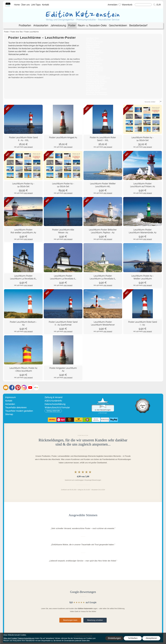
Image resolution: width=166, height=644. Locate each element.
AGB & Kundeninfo (53, 401)
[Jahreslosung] (58, 25)
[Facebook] (12, 388)
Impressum (10, 397)
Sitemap (9, 414)
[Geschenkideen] (118, 25)
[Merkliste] (120, 5)
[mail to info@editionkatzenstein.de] (6, 388)
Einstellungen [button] (114, 638)
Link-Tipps (36, 5)
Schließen (133, 638)
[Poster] (72, 25)
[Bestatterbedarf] (138, 25)
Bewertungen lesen (70, 620)
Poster (6, 32)
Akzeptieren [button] (151, 638)
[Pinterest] (18, 388)
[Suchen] (143, 5)
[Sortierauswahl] (153, 102)
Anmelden (113, 5)
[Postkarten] (25, 25)
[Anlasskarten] (41, 25)
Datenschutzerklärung (55, 404)
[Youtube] (30, 388)
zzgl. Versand (28, 147)
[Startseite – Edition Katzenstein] (8, 3)
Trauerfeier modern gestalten (19, 411)
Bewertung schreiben (95, 620)
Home (17, 5)
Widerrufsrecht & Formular (57, 408)
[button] (154, 5)
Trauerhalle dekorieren (16, 408)
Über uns (25, 5)
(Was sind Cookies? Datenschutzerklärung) (19, 638)
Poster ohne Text (16, 32)
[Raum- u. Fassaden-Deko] (92, 25)
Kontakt (45, 5)
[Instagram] (24, 388)
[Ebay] (36, 388)
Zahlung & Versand (53, 397)
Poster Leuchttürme (31, 32)
